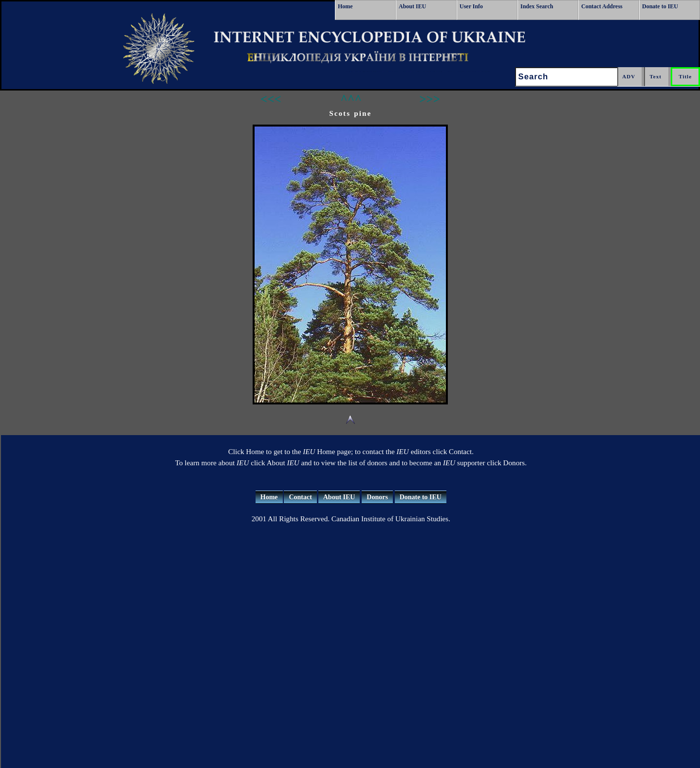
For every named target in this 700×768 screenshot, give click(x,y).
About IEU (412, 6)
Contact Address (602, 6)
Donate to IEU (660, 6)
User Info (471, 6)
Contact (300, 497)
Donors (377, 497)
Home (345, 6)
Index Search (537, 6)
